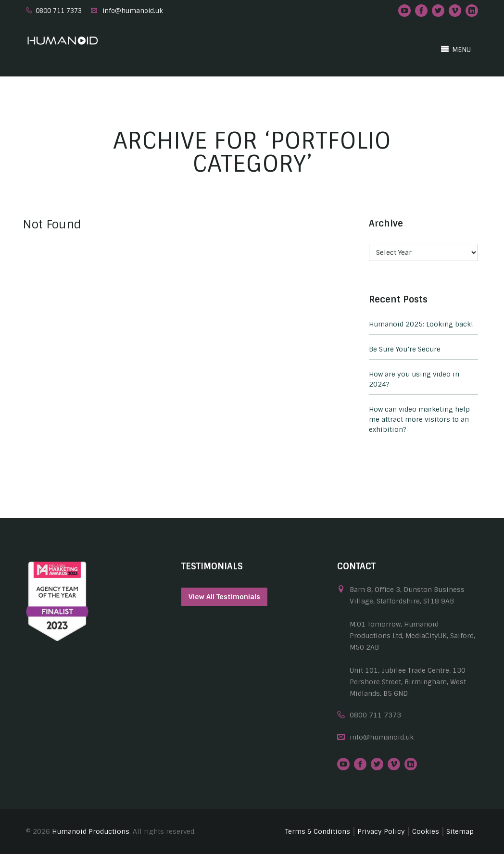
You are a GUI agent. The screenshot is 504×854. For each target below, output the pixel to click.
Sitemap (460, 831)
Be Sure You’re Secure (405, 349)
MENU (456, 49)
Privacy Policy (381, 831)
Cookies (426, 831)
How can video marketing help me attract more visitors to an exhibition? (419, 419)
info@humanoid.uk (133, 11)
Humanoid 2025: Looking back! (421, 324)
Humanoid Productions (91, 831)
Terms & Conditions (318, 831)
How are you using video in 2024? (414, 379)
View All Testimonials (224, 597)
